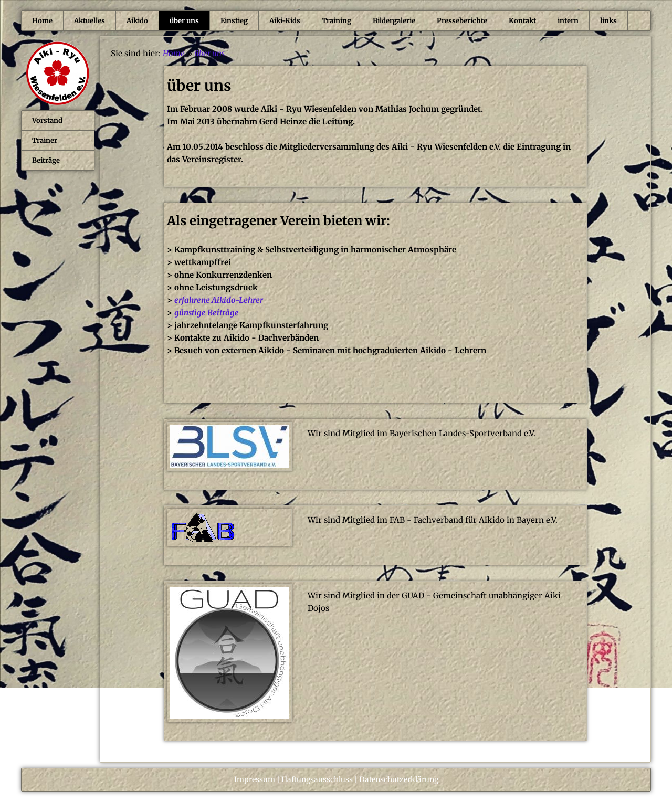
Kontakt (522, 21)
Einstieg (234, 21)
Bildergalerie (394, 21)
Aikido (137, 21)
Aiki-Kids (285, 21)
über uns (184, 21)
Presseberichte (462, 21)
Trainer (45, 140)
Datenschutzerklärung (399, 779)
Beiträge (46, 160)
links (608, 21)
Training (337, 21)
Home (42, 21)
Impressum (255, 779)
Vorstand (47, 120)
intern (568, 21)
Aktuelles (90, 21)
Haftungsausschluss (317, 779)
